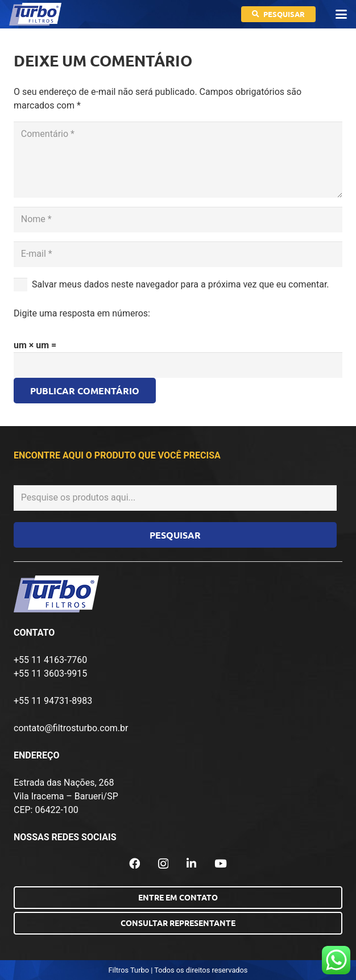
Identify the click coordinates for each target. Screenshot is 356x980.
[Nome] (178, 220)
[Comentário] (178, 160)
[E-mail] (178, 254)
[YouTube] (221, 863)
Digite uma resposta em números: (82, 313)
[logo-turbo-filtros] (35, 14)
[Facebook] (134, 863)
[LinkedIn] (191, 863)
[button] (341, 14)
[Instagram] (163, 864)
